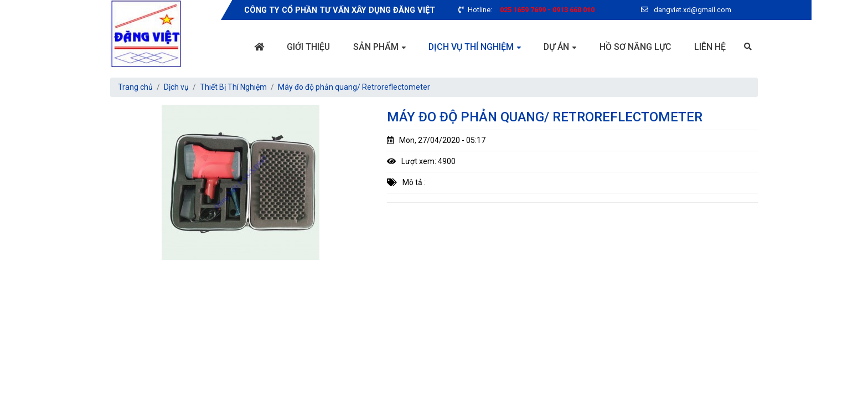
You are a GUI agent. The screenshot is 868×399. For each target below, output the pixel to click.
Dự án (556, 47)
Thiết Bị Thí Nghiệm (233, 87)
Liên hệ (710, 47)
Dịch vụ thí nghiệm (471, 47)
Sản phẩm (376, 47)
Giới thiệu (308, 47)
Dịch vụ (176, 87)
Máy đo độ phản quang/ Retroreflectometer (354, 87)
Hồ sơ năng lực (635, 47)
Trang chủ (135, 87)
